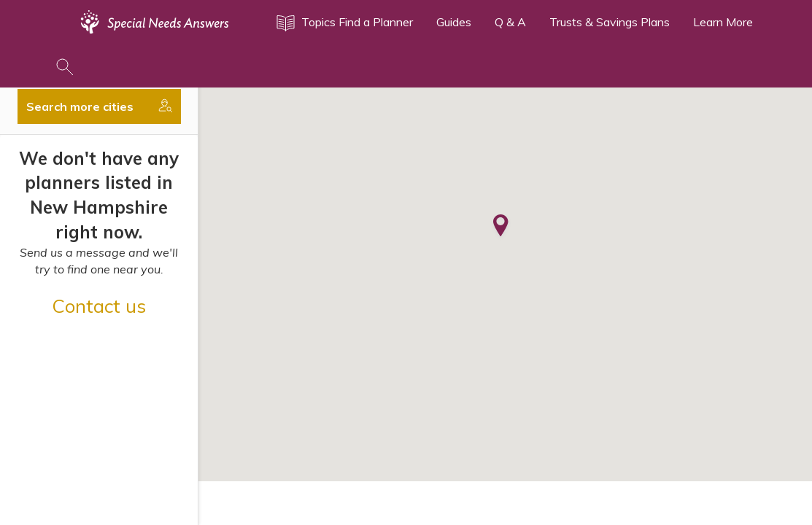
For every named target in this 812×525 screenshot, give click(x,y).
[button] (501, 227)
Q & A (510, 22)
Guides (454, 22)
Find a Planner (376, 22)
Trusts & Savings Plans (610, 22)
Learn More (723, 22)
